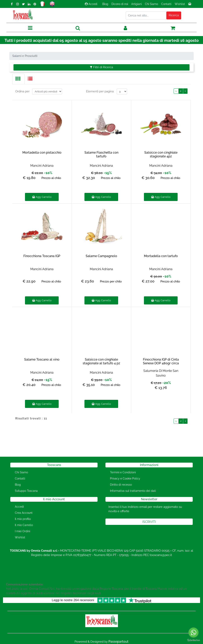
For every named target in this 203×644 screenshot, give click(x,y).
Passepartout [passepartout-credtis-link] (118, 642)
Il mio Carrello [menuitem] (24, 525)
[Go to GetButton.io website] (193, 640)
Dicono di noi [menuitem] (120, 4)
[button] (174, 15)
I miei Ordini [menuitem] (23, 531)
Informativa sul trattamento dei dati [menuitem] (133, 491)
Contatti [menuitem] (166, 4)
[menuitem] (190, 5)
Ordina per (22, 91)
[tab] (18, 79)
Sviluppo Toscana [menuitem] (26, 491)
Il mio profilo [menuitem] (23, 519)
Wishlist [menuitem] (180, 4)
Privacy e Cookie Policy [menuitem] (125, 478)
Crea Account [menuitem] (24, 513)
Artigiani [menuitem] (136, 4)
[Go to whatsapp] (193, 633)
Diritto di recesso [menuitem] (121, 485)
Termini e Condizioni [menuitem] (123, 472)
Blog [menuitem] (105, 4)
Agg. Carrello (42, 197)
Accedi (91, 4)
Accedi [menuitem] (19, 507)
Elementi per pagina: (100, 91)
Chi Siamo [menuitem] (151, 4)
